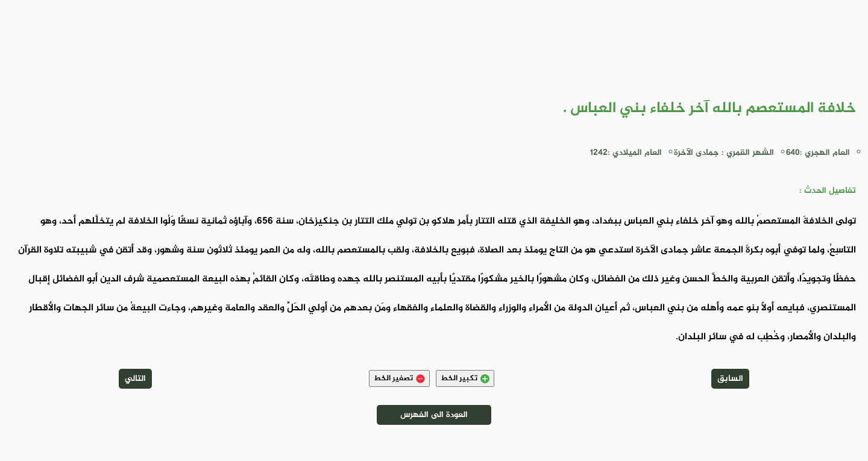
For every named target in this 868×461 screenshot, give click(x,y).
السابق (730, 379)
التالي (135, 379)
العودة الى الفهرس (434, 415)
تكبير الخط (465, 378)
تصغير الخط (399, 378)
